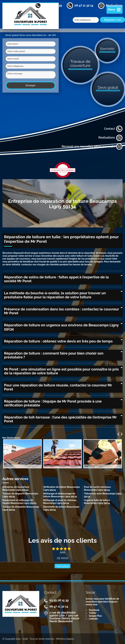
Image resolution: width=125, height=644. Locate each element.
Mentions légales (65, 639)
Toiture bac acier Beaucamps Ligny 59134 (103, 495)
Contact (113, 129)
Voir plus (63, 566)
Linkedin (93, 619)
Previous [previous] (118, 434)
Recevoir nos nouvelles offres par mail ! (92, 147)
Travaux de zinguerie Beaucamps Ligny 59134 (20, 495)
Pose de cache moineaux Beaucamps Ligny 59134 (97, 488)
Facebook (94, 610)
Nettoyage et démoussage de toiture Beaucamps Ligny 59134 (60, 495)
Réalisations (110, 138)
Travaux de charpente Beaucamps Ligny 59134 (21, 508)
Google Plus (95, 616)
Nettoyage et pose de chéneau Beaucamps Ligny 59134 (60, 502)
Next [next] (122, 434)
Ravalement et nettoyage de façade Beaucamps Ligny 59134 (19, 502)
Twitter (93, 613)
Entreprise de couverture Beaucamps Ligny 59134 (16, 488)
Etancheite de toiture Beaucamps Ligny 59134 (61, 508)
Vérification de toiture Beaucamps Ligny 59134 (62, 488)
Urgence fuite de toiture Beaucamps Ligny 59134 (97, 502)
